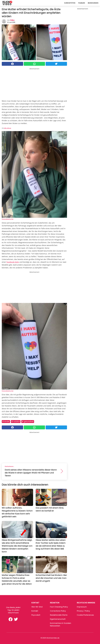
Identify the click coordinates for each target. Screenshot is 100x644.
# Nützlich (16, 421)
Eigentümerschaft (58, 619)
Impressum (82, 607)
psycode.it (36, 615)
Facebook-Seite (13, 262)
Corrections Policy (58, 611)
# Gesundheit (28, 421)
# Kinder (6, 421)
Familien (81, 3)
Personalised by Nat (8, 219)
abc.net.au (8, 128)
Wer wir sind (37, 607)
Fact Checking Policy (59, 607)
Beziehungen (93, 3)
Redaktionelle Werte (59, 615)
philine (12, 20)
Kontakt (35, 611)
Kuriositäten (70, 3)
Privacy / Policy (83, 611)
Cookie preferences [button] (85, 615)
